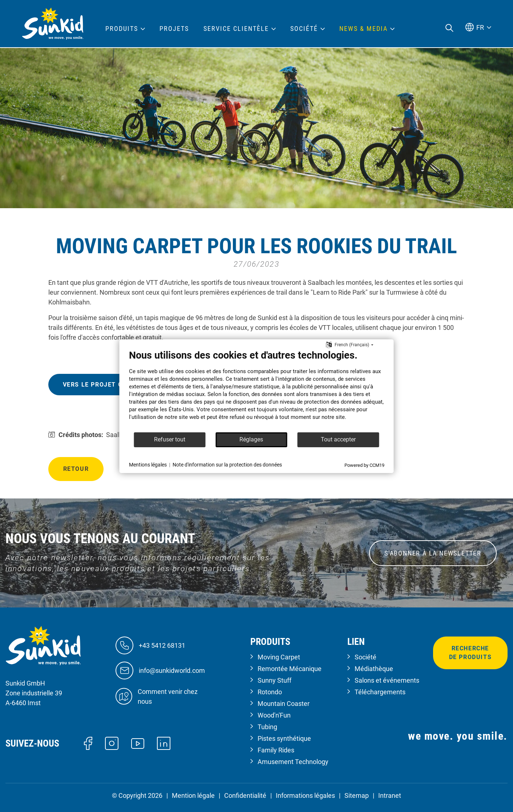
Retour (76, 469)
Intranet (390, 795)
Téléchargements (380, 692)
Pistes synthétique (284, 738)
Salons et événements (387, 680)
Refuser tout (170, 439)
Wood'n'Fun (274, 715)
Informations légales (305, 795)
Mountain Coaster (284, 704)
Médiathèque (374, 669)
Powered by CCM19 (364, 465)
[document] (257, 391)
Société (365, 657)
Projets (174, 29)
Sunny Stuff (274, 680)
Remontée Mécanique (290, 669)
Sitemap (357, 795)
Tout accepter (338, 439)
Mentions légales (148, 465)
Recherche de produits (470, 653)
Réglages (251, 439)
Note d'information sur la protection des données (227, 465)
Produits (122, 29)
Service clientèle (236, 29)
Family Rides (276, 750)
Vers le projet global (103, 385)
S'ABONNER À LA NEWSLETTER (433, 553)
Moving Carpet (279, 657)
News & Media (363, 29)
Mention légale (193, 795)
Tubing (267, 727)
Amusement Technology (293, 762)
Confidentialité (245, 795)
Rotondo (270, 692)
